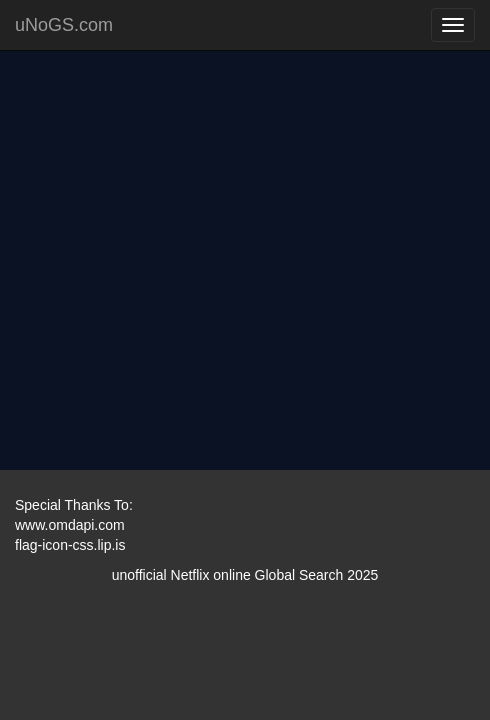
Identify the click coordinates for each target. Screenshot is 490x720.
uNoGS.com (64, 25)
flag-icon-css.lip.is (70, 545)
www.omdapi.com (70, 525)
